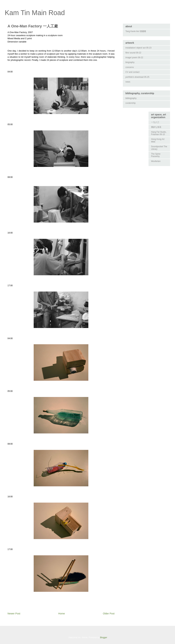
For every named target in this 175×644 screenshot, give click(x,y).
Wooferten (156, 161)
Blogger (104, 637)
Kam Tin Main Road (35, 13)
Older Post (109, 614)
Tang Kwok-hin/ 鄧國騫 (136, 31)
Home (62, 614)
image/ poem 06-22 (134, 58)
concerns (130, 67)
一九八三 (155, 122)
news (128, 82)
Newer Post (14, 614)
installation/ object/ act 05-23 (138, 48)
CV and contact (132, 72)
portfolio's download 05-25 (137, 77)
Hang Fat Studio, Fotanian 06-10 (159, 133)
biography (130, 62)
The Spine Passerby (156, 155)
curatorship (130, 103)
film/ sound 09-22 (133, 53)
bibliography (131, 98)
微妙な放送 (156, 127)
